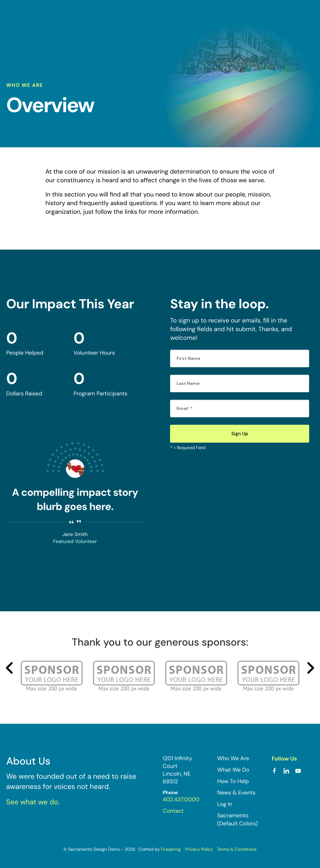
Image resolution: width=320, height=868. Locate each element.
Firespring (171, 849)
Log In (225, 804)
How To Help (233, 781)
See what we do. (33, 802)
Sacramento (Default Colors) (238, 819)
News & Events (237, 792)
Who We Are (233, 758)
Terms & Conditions (237, 849)
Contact (173, 811)
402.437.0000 (181, 799)
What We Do (233, 769)
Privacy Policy (199, 849)
